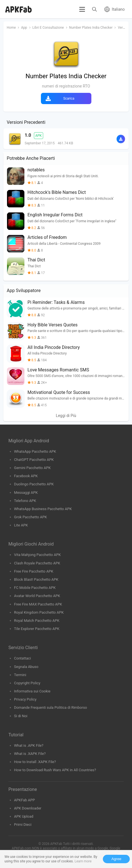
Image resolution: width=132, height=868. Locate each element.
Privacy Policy (25, 699)
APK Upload (24, 816)
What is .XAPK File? (30, 754)
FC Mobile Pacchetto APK (35, 588)
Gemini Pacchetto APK (32, 468)
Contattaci (22, 658)
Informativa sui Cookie (32, 691)
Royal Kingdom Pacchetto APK (39, 612)
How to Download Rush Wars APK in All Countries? (55, 770)
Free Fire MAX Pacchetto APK (38, 604)
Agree (116, 859)
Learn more (83, 861)
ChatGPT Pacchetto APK (34, 460)
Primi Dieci (23, 825)
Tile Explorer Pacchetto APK (37, 629)
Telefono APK (25, 501)
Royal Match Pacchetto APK (37, 621)
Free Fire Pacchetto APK (34, 571)
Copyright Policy (27, 683)
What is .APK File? (29, 745)
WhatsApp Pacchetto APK (35, 451)
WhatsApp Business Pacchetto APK (43, 509)
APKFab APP (24, 800)
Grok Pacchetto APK (30, 517)
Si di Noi (21, 716)
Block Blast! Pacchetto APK (36, 579)
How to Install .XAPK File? (35, 762)
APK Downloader (28, 808)
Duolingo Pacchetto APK (34, 484)
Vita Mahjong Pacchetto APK (37, 555)
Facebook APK (26, 476)
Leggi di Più (66, 416)
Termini (20, 675)
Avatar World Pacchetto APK (37, 596)
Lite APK (21, 525)
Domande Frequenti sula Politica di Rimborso (50, 707)
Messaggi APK (26, 493)
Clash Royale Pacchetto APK (37, 563)
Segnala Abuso (26, 667)
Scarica (69, 98)
